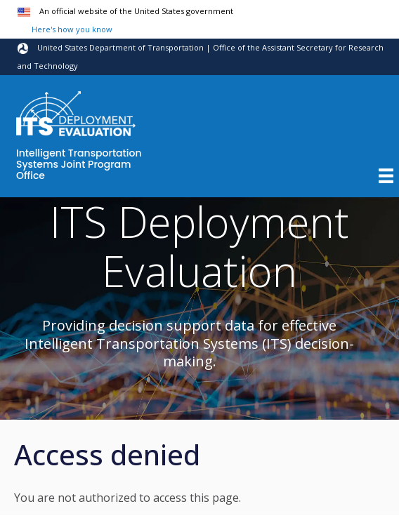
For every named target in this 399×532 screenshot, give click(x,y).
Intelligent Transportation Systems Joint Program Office (79, 165)
